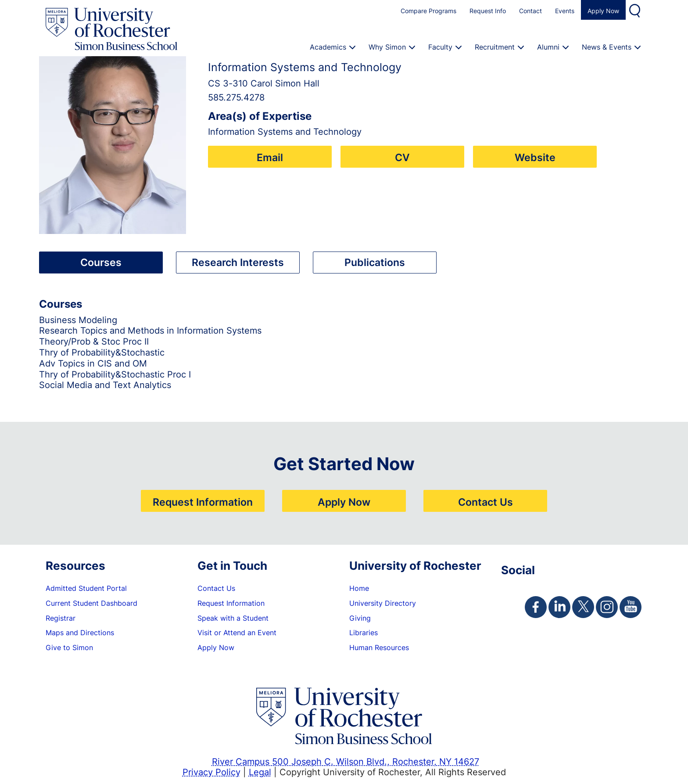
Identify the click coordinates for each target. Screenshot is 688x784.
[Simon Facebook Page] (536, 607)
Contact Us (486, 502)
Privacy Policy (211, 772)
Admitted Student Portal (86, 588)
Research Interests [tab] (238, 262)
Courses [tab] (101, 262)
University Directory (383, 603)
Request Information (203, 502)
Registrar (61, 618)
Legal (260, 772)
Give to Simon (69, 647)
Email (270, 157)
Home (359, 588)
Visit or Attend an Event (237, 633)
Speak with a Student (233, 618)
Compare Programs (428, 11)
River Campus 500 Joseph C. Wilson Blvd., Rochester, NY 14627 (346, 761)
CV (402, 157)
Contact (530, 11)
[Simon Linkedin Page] (559, 607)
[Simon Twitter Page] (583, 607)
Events (565, 11)
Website (535, 157)
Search (636, 10)
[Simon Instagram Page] (607, 607)
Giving (360, 618)
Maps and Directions (80, 633)
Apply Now (603, 11)
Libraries (364, 633)
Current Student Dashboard (91, 603)
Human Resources (379, 647)
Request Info (488, 11)
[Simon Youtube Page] (631, 607)
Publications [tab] (375, 262)
